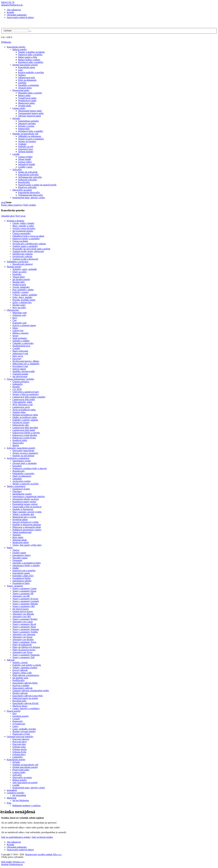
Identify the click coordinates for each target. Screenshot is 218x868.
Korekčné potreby (21, 716)
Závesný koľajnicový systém (25, 522)
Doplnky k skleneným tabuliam (27, 525)
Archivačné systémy (22, 481)
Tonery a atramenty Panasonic (26, 655)
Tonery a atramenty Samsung (26, 629)
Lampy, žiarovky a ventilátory (26, 708)
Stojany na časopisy (27, 141)
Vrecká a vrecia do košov (24, 228)
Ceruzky (16, 719)
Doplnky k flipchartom (23, 509)
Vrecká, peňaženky (21, 287)
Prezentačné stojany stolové (25, 504)
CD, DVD (17, 389)
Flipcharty (17, 491)
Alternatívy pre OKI (22, 617)
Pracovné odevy (20, 742)
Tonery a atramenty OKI (24, 606)
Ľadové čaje (18, 331)
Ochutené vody (19, 315)
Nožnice (22, 75)
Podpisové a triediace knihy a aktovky (30, 468)
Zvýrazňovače (19, 724)
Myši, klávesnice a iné (23, 405)
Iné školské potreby (21, 279)
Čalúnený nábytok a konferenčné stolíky (31, 691)
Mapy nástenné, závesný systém (27, 512)
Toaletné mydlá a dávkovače (25, 259)
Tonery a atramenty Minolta (25, 604)
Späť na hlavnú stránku (42, 837)
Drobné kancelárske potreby (25, 65)
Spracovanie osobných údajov (20, 17)
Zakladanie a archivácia (18, 262)
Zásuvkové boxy (26, 149)
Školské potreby (14, 267)
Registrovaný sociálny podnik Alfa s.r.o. (43, 854)
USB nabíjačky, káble (22, 402)
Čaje (15, 320)
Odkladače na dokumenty (30, 136)
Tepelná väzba (19, 412)
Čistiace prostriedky (22, 233)
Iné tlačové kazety (21, 609)
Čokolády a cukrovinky (23, 343)
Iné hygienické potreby (23, 231)
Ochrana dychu (19, 752)
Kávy (15, 318)
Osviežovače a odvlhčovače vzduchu (29, 244)
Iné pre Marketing (21, 800)
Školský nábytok (20, 693)
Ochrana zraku (19, 747)
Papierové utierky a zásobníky (26, 239)
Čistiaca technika (20, 241)
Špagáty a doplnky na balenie (31, 52)
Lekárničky (18, 757)
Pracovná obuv (19, 744)
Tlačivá (16, 550)
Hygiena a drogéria (16, 221)
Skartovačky (18, 443)
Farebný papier (19, 553)
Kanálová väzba (20, 440)
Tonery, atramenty (15, 586)
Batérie (16, 445)
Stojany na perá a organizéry (31, 139)
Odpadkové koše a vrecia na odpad (28, 236)
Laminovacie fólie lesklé (24, 399)
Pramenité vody (20, 323)
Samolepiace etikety (22, 555)
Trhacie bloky (19, 277)
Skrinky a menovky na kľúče (26, 484)
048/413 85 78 (8, 2)
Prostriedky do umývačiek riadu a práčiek (31, 249)
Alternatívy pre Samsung (24, 634)
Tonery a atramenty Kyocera (25, 599)
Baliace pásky (24, 95)
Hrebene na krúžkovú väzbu (25, 415)
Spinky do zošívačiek (28, 172)
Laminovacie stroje (21, 407)
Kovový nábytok (20, 670)
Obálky (16, 568)
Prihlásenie (6, 42)
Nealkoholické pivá (21, 346)
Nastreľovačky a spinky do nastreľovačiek (37, 185)
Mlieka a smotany (21, 333)
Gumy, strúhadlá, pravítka (24, 729)
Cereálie (16, 348)
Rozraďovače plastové (23, 264)
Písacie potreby (14, 711)
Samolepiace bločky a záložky (26, 565)
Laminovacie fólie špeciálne (25, 428)
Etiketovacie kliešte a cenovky (26, 433)
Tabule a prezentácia (16, 486)
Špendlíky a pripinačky (29, 85)
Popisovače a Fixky (21, 734)
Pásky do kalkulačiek (22, 645)
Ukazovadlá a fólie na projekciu (27, 507)
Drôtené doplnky (26, 152)
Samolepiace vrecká (22, 461)
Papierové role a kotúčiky (24, 571)
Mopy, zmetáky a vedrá (23, 226)
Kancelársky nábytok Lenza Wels (28, 696)
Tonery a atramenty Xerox (24, 642)
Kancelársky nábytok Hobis (25, 683)
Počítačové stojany (21, 422)
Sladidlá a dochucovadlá (23, 371)
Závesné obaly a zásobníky (25, 463)
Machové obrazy (20, 706)
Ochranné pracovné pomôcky (20, 737)
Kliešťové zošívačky (27, 187)
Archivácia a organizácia (18, 458)
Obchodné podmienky (17, 15)
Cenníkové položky (16, 793)
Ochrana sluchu (20, 749)
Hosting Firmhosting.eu (12, 864)
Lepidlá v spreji (25, 167)
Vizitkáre (22, 144)
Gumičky (22, 83)
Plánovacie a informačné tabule (27, 527)
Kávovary (17, 359)
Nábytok (11, 660)
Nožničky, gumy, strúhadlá (25, 269)
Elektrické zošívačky (28, 180)
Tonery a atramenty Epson (24, 591)
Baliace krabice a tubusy (29, 60)
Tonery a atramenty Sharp (24, 627)
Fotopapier (17, 560)
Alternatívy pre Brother (23, 640)
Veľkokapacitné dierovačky (31, 195)
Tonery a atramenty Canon (24, 588)
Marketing (12, 798)
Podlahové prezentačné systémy (27, 530)
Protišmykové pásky (27, 101)
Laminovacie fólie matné (24, 430)
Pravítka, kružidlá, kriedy (24, 300)
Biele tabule (18, 537)
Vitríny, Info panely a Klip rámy (27, 545)
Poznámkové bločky (22, 578)
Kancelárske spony (27, 67)
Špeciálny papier (20, 558)
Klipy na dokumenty (27, 80)
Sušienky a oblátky (21, 341)
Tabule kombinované (22, 532)
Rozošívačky (24, 182)
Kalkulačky (18, 384)
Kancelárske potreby (16, 47)
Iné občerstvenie (20, 376)
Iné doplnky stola (20, 678)
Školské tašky (19, 282)
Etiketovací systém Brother (25, 435)
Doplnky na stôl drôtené (23, 456)
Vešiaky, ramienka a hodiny (25, 668)
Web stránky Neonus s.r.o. (13, 862)
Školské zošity (19, 305)
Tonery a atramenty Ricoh (24, 624)
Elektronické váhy (21, 425)
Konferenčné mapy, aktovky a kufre (29, 198)
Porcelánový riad (20, 366)
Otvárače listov (25, 88)
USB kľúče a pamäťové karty (26, 392)
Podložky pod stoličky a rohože (27, 665)
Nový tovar (20, 216)
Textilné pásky (25, 106)
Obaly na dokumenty (22, 476)
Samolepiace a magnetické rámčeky (29, 496)
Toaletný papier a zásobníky (25, 246)
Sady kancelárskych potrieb (25, 783)
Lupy (21, 70)
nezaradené (12, 790)
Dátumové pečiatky (27, 124)
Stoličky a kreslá (20, 662)
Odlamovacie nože (27, 78)
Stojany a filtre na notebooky (26, 394)
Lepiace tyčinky (25, 157)
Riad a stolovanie (20, 351)
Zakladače (17, 479)
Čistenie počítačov (21, 382)
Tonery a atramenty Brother (25, 619)
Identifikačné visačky (22, 494)
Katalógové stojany (21, 489)
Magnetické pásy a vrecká (24, 517)
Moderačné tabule (21, 542)
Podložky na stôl (26, 146)
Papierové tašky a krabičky (30, 55)
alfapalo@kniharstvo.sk (12, 5)
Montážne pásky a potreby (30, 93)
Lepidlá (16, 154)
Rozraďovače (19, 471)
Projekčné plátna (20, 519)
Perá (14, 714)
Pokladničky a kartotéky (23, 474)
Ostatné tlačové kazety (23, 611)
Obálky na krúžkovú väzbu (25, 417)
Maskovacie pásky (27, 103)
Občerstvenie (13, 310)
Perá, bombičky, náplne (23, 290)
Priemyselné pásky (21, 90)
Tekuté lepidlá (25, 159)
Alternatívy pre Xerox (22, 652)
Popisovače (18, 721)
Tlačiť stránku (30, 205)
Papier (10, 548)
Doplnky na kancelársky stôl (25, 134)
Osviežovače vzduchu (22, 256)
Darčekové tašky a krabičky (31, 62)
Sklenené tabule (20, 540)
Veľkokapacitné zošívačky (30, 177)
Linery (16, 726)
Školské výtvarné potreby (24, 731)
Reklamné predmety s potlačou (27, 806)
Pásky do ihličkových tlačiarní (26, 647)
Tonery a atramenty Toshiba (25, 632)
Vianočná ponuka (20, 374)
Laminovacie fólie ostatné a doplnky (29, 397)
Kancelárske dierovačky (29, 192)
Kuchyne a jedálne (21, 685)
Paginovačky (24, 129)
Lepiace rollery (25, 162)
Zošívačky (17, 169)
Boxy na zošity (19, 308)
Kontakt (10, 12)
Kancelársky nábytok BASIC (26, 703)
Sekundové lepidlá (27, 164)
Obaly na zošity (20, 272)
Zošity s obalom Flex (22, 302)
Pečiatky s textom (26, 126)
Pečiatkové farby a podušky (31, 131)
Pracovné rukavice (21, 739)
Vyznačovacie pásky (27, 98)
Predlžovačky (19, 680)
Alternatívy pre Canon (23, 622)
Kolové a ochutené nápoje (24, 325)
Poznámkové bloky (21, 583)
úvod (3, 202)
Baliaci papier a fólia (28, 57)
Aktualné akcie (8, 216)
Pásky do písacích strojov (24, 650)
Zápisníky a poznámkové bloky (27, 563)
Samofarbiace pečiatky (28, 121)
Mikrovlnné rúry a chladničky (26, 364)
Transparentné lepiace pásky (31, 113)
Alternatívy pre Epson (22, 637)
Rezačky (16, 387)
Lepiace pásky (19, 108)
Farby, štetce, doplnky (22, 297)
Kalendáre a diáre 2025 (23, 576)
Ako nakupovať (14, 10)
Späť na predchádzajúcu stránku (16, 837)
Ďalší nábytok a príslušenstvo (26, 675)
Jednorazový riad (20, 353)
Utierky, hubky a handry (23, 223)
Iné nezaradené (19, 795)
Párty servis (18, 356)
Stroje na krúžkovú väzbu (24, 410)
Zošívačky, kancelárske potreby (21, 448)
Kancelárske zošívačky (29, 175)
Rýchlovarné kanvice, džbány (26, 361)
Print (9, 803)
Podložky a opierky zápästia (25, 420)
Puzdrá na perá (19, 285)
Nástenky (17, 535)
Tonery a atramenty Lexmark (26, 601)
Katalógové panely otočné (24, 502)
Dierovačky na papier (22, 190)
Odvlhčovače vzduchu (23, 254)
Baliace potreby (20, 49)
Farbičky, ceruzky (21, 292)
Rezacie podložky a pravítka (31, 72)
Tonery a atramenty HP (23, 594)
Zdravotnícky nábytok (23, 688)
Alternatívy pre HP (21, 596)
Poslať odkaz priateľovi (12, 205)
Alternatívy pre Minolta (23, 614)
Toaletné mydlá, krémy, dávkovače (28, 251)
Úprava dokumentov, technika (20, 379)
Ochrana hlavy (19, 754)
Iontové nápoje (19, 369)
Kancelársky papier (21, 573)
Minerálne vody (20, 313)
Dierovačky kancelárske (23, 451)
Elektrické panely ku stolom (25, 698)
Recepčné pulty (19, 701)
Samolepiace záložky (22, 581)
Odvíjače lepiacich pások (30, 116)
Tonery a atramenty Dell (23, 657)
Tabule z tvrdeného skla (23, 514)
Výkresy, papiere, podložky (25, 295)
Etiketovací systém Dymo (24, 438)
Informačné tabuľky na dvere (26, 499)
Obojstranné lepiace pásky (30, 111)
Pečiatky (16, 118)
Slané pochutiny (20, 338)
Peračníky (17, 274)
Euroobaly (17, 466)
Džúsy (15, 328)
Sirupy (16, 336)
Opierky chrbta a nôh (22, 673)
